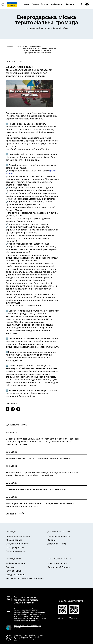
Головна (9, 46)
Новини (18, 46)
